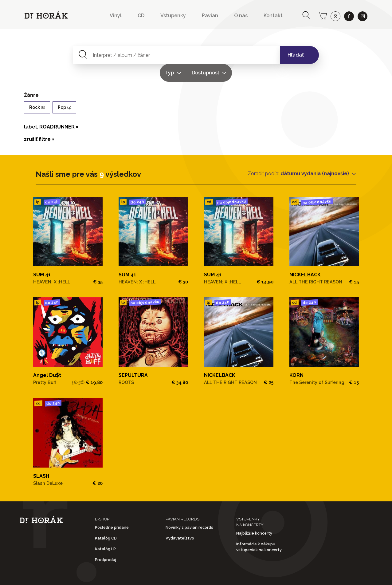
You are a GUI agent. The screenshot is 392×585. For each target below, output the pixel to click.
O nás (241, 16)
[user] (335, 16)
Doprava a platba (278, 575)
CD (141, 16)
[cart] (322, 15)
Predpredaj (106, 542)
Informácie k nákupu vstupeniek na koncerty (259, 529)
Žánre (31, 77)
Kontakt (273, 16)
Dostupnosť (254, 55)
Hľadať (296, 55)
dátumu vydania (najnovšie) (315, 156)
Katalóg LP (105, 531)
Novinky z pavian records (189, 510)
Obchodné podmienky (119, 575)
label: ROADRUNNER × (51, 109)
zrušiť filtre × (39, 121)
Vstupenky (173, 16)
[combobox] (141, 55)
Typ (219, 55)
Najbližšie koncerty (254, 515)
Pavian (210, 16)
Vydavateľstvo (180, 520)
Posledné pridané (112, 510)
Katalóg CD (106, 520)
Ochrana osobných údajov (201, 575)
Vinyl (116, 16)
